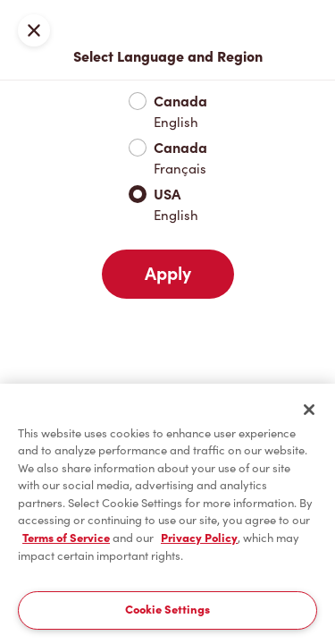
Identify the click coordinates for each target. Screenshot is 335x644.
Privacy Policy (199, 538)
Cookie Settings (167, 610)
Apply (168, 274)
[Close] (309, 410)
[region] (167, 514)
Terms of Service (66, 538)
